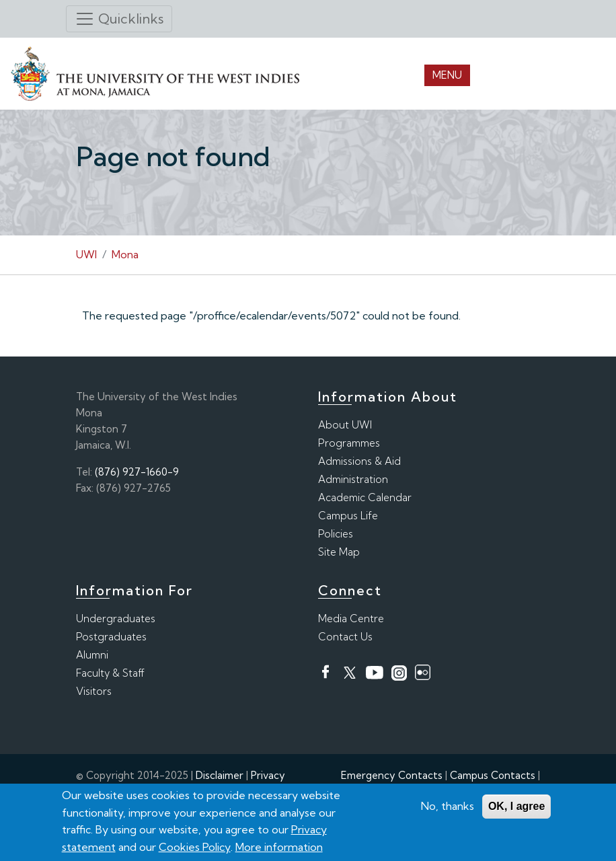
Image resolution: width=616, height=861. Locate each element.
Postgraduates (111, 637)
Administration (353, 479)
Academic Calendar (365, 497)
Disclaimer (220, 775)
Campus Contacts (493, 775)
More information (279, 848)
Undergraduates (116, 619)
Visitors (94, 691)
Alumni (92, 655)
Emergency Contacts (392, 775)
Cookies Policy (195, 848)
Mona (125, 254)
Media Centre (351, 619)
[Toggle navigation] (119, 19)
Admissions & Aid (359, 461)
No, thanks (448, 807)
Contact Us (345, 637)
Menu (447, 75)
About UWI (345, 425)
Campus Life (348, 516)
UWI (86, 254)
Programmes (349, 443)
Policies (336, 534)
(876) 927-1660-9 (137, 472)
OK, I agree (516, 807)
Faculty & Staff (110, 673)
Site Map (339, 552)
